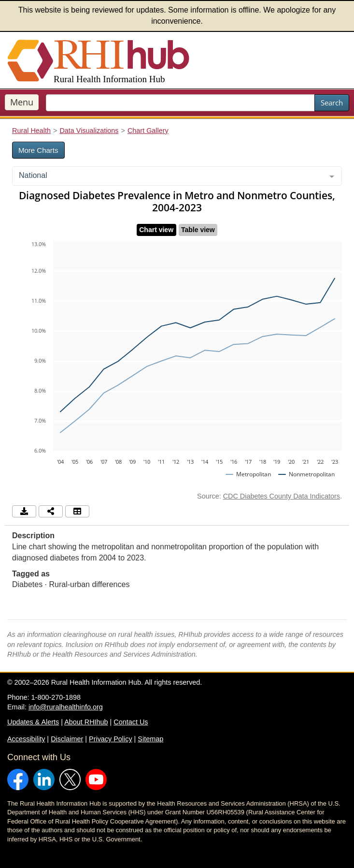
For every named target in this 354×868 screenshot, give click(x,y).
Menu (22, 102)
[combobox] (177, 176)
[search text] (180, 103)
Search (332, 103)
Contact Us (131, 722)
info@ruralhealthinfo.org (66, 707)
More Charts (38, 150)
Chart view (156, 230)
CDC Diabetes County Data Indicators (282, 496)
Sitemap (150, 739)
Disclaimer (67, 739)
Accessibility (26, 739)
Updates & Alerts (33, 722)
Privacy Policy (111, 739)
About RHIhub (86, 722)
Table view (198, 230)
